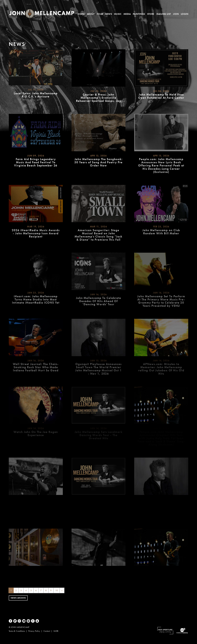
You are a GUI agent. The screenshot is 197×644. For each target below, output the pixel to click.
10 (57, 591)
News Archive (18, 598)
